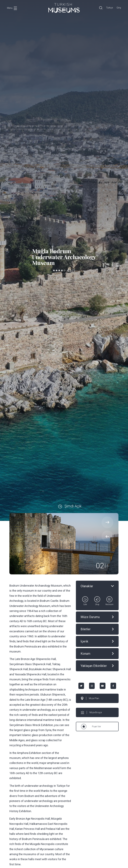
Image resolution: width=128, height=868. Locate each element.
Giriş (119, 8)
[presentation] (107, 536)
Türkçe (109, 8)
